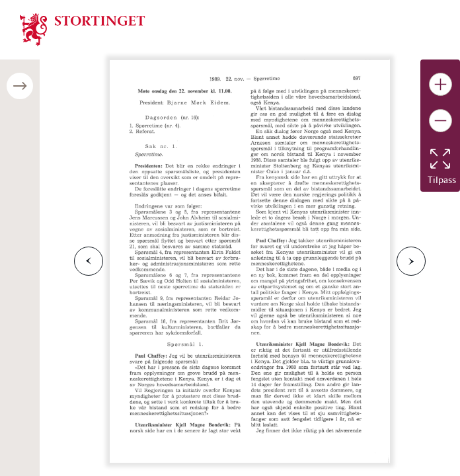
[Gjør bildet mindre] (441, 121)
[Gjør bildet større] (441, 84)
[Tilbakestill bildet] (440, 159)
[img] (83, 28)
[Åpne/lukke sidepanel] (20, 86)
